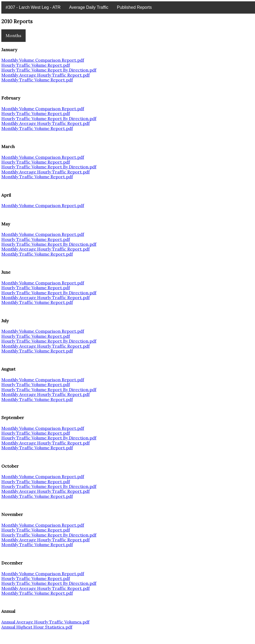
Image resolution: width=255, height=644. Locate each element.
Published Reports (134, 7)
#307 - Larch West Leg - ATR (33, 7)
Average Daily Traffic (89, 7)
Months (13, 35)
